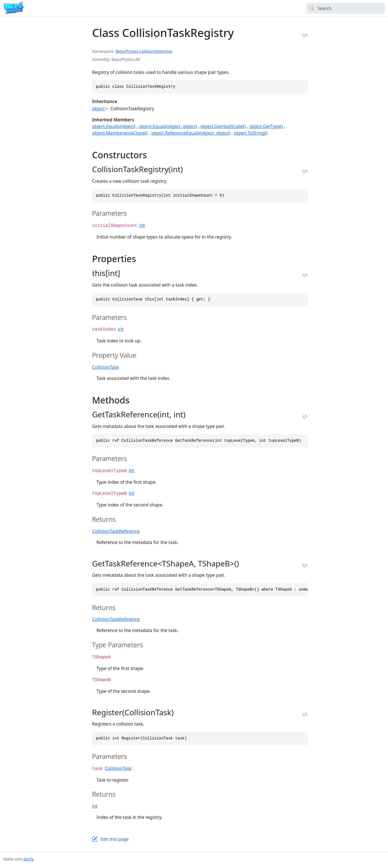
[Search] (345, 8)
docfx (29, 859)
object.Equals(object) (114, 126)
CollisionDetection (156, 51)
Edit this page (115, 839)
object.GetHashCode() (223, 126)
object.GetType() (266, 126)
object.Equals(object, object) (168, 126)
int (142, 225)
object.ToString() (251, 133)
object (99, 109)
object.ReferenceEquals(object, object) (191, 133)
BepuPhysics (127, 51)
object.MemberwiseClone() (120, 133)
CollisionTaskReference (116, 531)
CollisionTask (105, 367)
